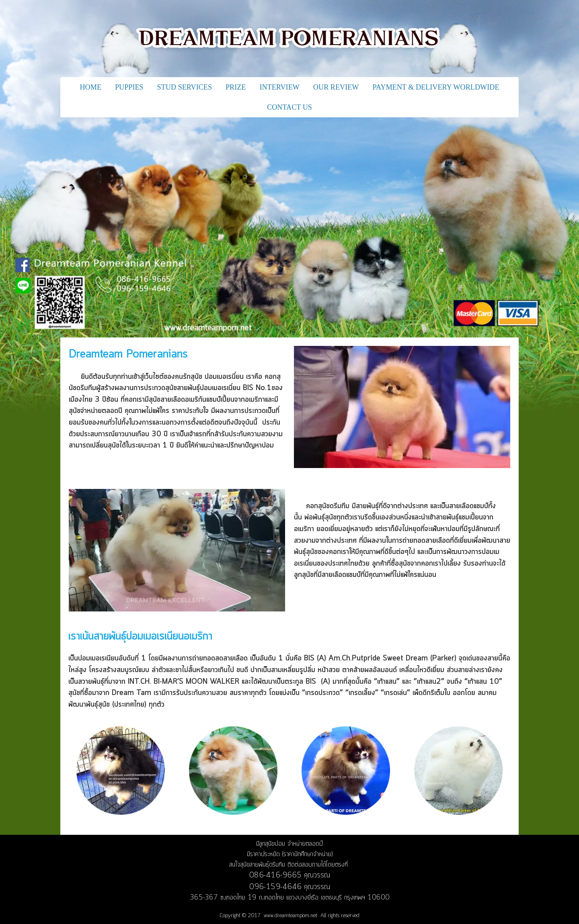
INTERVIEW (279, 87)
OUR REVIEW (336, 87)
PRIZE (236, 87)
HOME (90, 87)
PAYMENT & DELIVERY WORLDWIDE (436, 87)
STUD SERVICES (185, 87)
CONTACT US (289, 107)
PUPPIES (129, 87)
